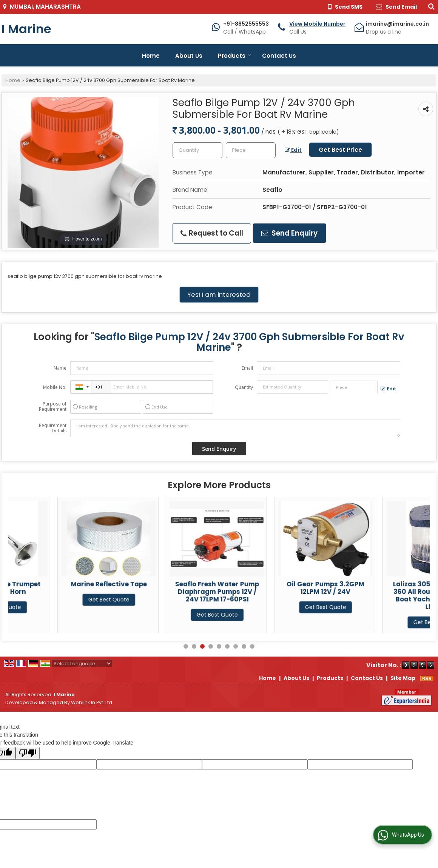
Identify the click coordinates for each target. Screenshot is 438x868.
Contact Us (279, 56)
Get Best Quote (59, 607)
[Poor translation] (28, 753)
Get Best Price (340, 150)
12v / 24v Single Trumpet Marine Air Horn (60, 588)
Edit (293, 150)
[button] (317, 24)
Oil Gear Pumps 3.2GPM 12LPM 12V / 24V (385, 588)
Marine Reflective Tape (168, 584)
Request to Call (212, 233)
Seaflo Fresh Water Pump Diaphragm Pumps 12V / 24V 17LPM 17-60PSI (276, 592)
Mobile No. (55, 387)
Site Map (403, 678)
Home (151, 56)
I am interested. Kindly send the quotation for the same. (235, 428)
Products (234, 56)
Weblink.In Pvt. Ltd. (92, 702)
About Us (189, 56)
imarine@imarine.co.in (397, 24)
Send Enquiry (289, 233)
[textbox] (251, 150)
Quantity (244, 387)
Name (60, 368)
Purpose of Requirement (53, 407)
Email (247, 368)
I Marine (26, 29)
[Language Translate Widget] (82, 664)
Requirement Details (53, 428)
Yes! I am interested (219, 294)
